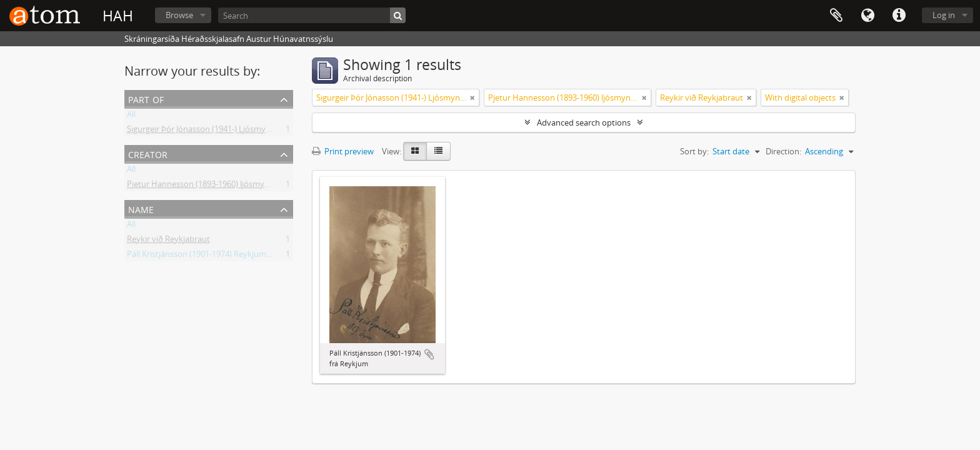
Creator (148, 153)
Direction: (783, 151)
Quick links (899, 16)
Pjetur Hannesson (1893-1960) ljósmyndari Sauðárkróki (229, 186)
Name (141, 208)
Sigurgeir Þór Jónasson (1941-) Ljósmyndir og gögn (220, 131)
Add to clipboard (429, 354)
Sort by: (694, 151)
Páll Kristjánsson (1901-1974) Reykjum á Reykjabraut (223, 256)
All (131, 116)
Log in (944, 15)
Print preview (343, 151)
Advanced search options (584, 122)
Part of (146, 98)
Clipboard (836, 16)
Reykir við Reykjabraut (168, 241)
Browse (179, 15)
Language (867, 16)
